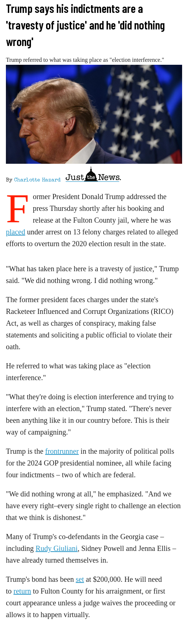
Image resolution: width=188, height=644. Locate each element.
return (22, 591)
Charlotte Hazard (37, 180)
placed (15, 232)
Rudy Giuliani (57, 548)
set (80, 579)
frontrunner (62, 451)
